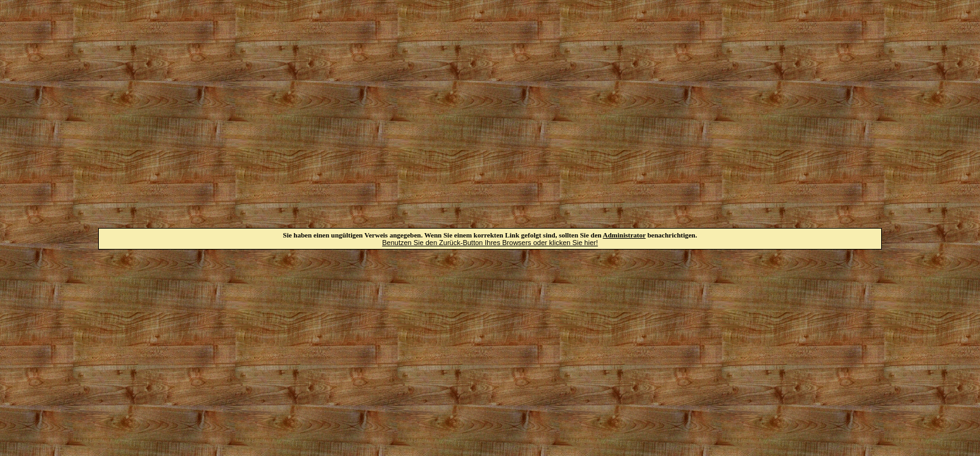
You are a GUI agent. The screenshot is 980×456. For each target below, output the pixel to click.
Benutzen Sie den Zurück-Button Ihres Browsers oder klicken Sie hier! (490, 243)
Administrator (625, 235)
